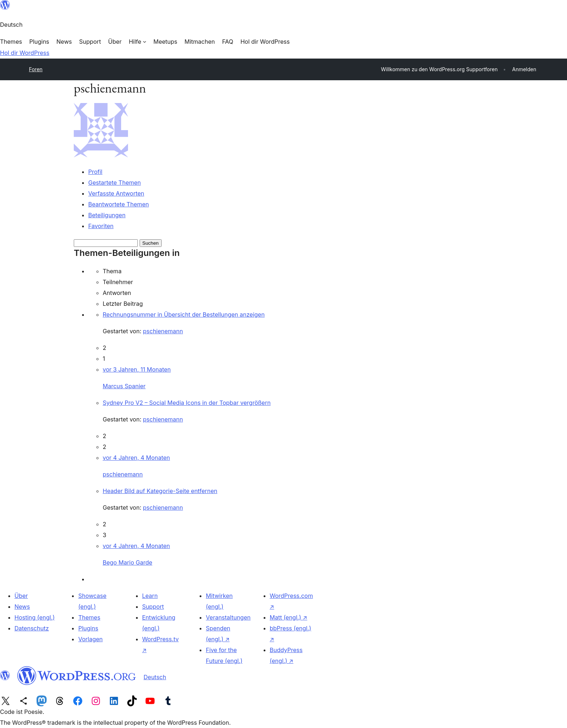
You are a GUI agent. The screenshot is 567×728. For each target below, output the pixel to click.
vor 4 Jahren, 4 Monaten (136, 458)
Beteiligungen (107, 215)
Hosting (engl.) (35, 617)
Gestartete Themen (115, 183)
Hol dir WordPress (25, 53)
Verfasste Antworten (116, 193)
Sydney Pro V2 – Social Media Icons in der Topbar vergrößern (187, 403)
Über (21, 596)
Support (153, 607)
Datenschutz (32, 628)
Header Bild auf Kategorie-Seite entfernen (160, 491)
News (22, 607)
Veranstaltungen (228, 617)
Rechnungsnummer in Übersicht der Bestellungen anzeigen (184, 314)
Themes (89, 617)
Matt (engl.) (289, 617)
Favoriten (101, 226)
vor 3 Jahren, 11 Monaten (137, 369)
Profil (95, 172)
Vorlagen (90, 639)
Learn (150, 596)
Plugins (88, 628)
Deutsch (155, 677)
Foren (36, 69)
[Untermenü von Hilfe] (137, 42)
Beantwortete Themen (119, 204)
